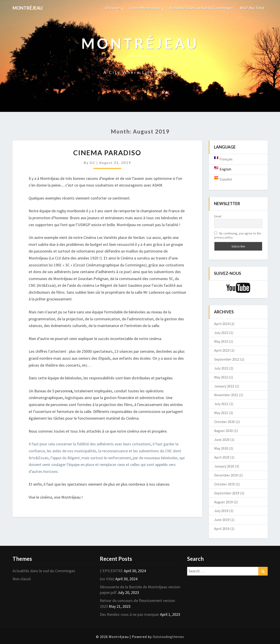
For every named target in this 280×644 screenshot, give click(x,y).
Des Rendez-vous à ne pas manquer (129, 614)
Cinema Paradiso (107, 153)
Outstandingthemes (168, 637)
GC (93, 163)
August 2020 (223, 431)
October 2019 (224, 484)
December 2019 (226, 475)
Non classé (22, 579)
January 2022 (224, 386)
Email (218, 216)
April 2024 (222, 324)
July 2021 (221, 404)
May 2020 (221, 448)
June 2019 (222, 520)
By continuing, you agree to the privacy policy (238, 235)
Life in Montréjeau (146, 8)
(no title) (107, 579)
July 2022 (221, 368)
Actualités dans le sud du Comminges (201, 8)
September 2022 (227, 359)
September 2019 (227, 493)
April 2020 (222, 457)
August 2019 (223, 502)
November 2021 (226, 395)
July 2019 (221, 511)
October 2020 (224, 422)
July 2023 (221, 333)
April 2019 (222, 529)
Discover (114, 8)
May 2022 (221, 377)
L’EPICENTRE (111, 571)
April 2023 (222, 350)
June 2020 (222, 440)
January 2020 (224, 466)
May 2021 (221, 413)
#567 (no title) (252, 8)
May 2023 (221, 341)
